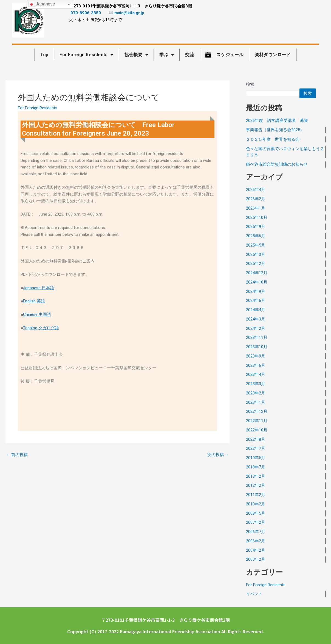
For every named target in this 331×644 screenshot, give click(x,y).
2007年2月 (256, 522)
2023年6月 (256, 365)
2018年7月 (256, 467)
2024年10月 (257, 282)
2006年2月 (256, 541)
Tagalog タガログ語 (41, 328)
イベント (254, 594)
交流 (190, 55)
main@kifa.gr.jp (127, 13)
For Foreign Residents (38, 108)
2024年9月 (256, 291)
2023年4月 (256, 374)
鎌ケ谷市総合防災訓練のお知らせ (277, 164)
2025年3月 (256, 254)
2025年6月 (256, 236)
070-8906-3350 (86, 13)
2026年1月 (256, 208)
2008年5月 (256, 513)
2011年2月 (256, 495)
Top (44, 55)
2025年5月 (256, 245)
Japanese (42, 4)
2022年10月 (257, 430)
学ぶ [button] (167, 55)
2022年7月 (256, 448)
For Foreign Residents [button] (86, 55)
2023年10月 (257, 347)
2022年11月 (257, 421)
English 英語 (34, 301)
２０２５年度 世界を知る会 (273, 139)
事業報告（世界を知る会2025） (275, 130)
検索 (250, 84)
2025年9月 (256, 227)
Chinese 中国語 (37, 314)
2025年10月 (257, 217)
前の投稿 (17, 455)
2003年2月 (256, 559)
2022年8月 (256, 439)
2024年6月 (256, 300)
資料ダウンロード (273, 55)
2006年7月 (256, 532)
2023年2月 (256, 393)
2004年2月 (256, 550)
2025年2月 (256, 264)
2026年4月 (256, 190)
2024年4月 (256, 310)
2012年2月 (256, 485)
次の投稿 (218, 455)
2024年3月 (256, 319)
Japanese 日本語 (39, 288)
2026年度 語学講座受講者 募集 (277, 121)
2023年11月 (257, 337)
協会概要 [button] (136, 55)
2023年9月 (256, 356)
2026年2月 (256, 199)
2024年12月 (257, 273)
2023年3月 (256, 384)
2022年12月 (257, 411)
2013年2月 (256, 476)
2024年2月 (256, 328)
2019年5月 (256, 458)
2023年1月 (256, 402)
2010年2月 (256, 504)
